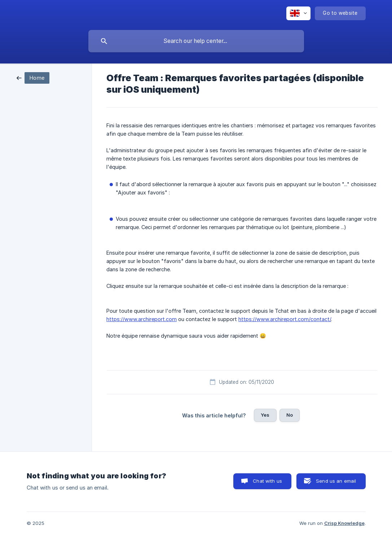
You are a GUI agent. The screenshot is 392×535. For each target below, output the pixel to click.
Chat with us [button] (267, 481)
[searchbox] (196, 41)
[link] (33, 77)
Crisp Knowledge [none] (344, 523)
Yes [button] (265, 415)
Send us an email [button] (336, 481)
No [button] (290, 415)
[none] (298, 13)
